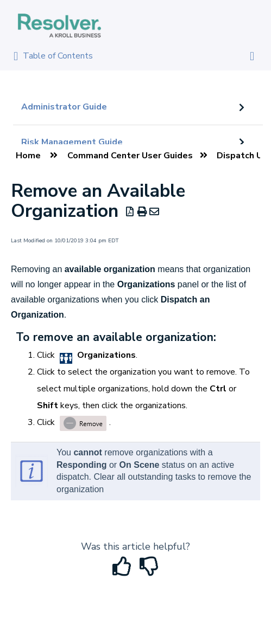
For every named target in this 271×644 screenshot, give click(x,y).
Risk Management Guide (72, 142)
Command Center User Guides (130, 156)
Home (28, 156)
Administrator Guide (64, 107)
